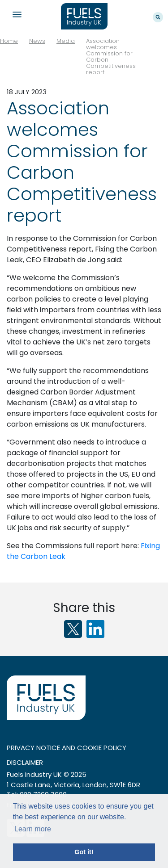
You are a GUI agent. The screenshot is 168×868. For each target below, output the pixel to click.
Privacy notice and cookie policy (67, 748)
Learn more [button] (33, 829)
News (37, 41)
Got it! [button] (84, 852)
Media (66, 41)
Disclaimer (25, 762)
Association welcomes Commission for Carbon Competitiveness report (111, 57)
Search (158, 17)
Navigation (17, 15)
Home (9, 41)
